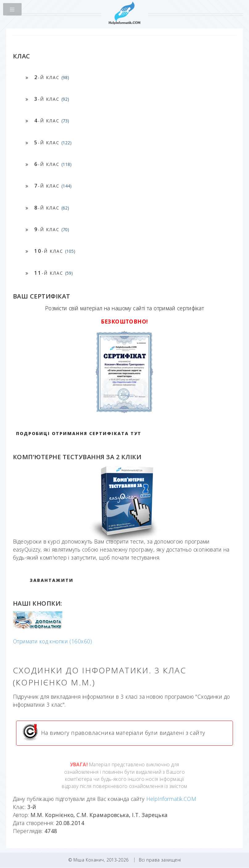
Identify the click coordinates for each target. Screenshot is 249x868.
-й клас (52, 77)
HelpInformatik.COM (171, 799)
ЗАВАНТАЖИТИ (52, 580)
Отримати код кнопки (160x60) (52, 641)
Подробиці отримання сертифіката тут (79, 433)
